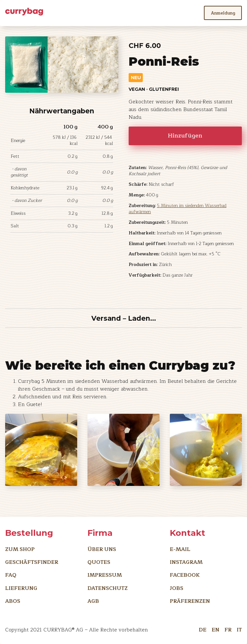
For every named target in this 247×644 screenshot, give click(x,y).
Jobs (177, 588)
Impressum (105, 575)
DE (203, 629)
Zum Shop (20, 549)
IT (239, 629)
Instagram (186, 562)
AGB (93, 601)
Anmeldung (223, 13)
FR (228, 629)
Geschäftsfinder (32, 562)
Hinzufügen (185, 136)
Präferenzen (190, 601)
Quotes (99, 562)
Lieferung (21, 588)
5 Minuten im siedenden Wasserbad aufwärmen (178, 209)
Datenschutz (108, 588)
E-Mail (180, 549)
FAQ (11, 575)
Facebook (185, 575)
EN (215, 629)
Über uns (102, 549)
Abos (13, 601)
